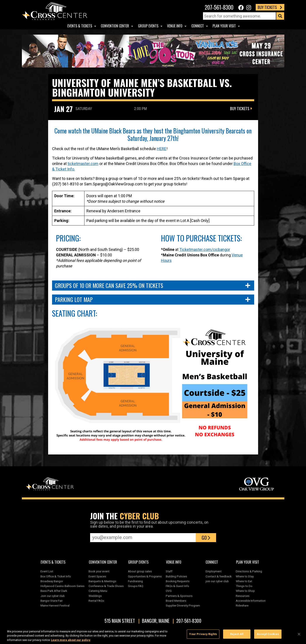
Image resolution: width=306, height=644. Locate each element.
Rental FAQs (96, 601)
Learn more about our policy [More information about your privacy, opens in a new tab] (71, 642)
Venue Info (175, 26)
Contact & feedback (219, 576)
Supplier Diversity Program (184, 605)
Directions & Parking (249, 571)
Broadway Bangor (52, 581)
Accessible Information (251, 601)
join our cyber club (217, 581)
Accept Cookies (268, 636)
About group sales (140, 571)
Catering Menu (98, 591)
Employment (214, 571)
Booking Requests (178, 581)
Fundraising (135, 581)
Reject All (237, 636)
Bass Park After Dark (54, 591)
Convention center (115, 26)
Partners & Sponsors (179, 596)
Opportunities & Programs (145, 576)
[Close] (299, 636)
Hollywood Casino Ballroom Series (62, 586)
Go (206, 538)
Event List (47, 571)
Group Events (148, 26)
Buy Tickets (270, 7)
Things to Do (244, 586)
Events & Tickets (80, 26)
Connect (198, 26)
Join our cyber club (53, 596)
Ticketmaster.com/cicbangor (205, 249)
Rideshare (242, 605)
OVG (169, 591)
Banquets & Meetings (102, 581)
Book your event (99, 571)
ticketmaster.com (83, 164)
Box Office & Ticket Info (56, 576)
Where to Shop (245, 591)
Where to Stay (245, 576)
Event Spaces (97, 576)
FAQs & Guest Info (177, 586)
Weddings (95, 596)
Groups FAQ (136, 586)
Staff (169, 571)
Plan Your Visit (224, 26)
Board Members (176, 601)
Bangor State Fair (52, 601)
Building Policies (176, 576)
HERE (162, 149)
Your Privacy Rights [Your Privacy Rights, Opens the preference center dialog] (203, 636)
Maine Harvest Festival (55, 605)
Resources (243, 596)
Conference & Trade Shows (106, 586)
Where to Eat (244, 581)
